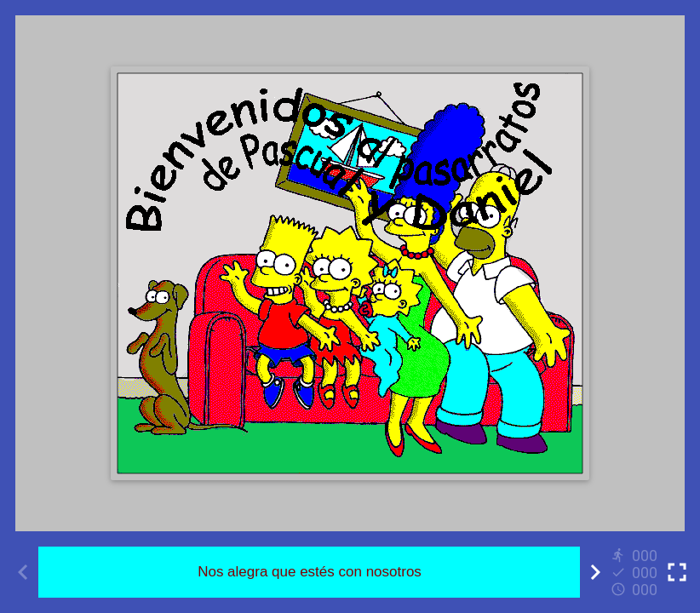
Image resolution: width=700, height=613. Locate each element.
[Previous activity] (23, 572)
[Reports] (636, 572)
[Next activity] (595, 572)
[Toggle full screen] (677, 572)
